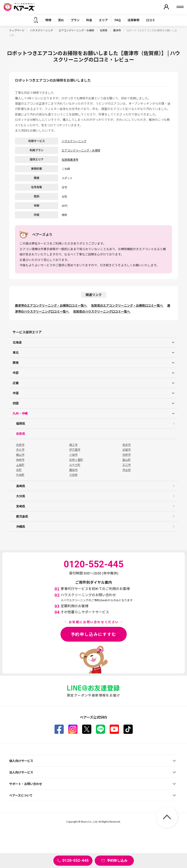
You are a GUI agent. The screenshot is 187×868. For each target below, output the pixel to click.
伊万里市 (75, 450)
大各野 (73, 475)
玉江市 (127, 465)
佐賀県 (104, 30)
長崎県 (21, 486)
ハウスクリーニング (42, 30)
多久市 (20, 450)
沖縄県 (21, 526)
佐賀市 (20, 445)
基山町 (127, 460)
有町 (19, 470)
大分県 (21, 496)
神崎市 (20, 460)
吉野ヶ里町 (76, 460)
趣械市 (73, 470)
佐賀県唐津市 (70, 159)
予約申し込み (117, 860)
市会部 (127, 470)
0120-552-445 (75, 860)
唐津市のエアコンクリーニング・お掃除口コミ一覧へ (51, 305)
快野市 (127, 455)
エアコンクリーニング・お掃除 (77, 30)
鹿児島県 (22, 516)
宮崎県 (21, 506)
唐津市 (117, 30)
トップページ (17, 30)
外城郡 (20, 475)
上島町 (20, 465)
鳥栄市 (127, 445)
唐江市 (73, 445)
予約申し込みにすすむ (94, 634)
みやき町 (75, 465)
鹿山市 (20, 455)
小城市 (73, 455)
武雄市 (127, 450)
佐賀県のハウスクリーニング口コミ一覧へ (102, 311)
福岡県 (21, 423)
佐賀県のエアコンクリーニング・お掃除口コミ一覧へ (127, 305)
